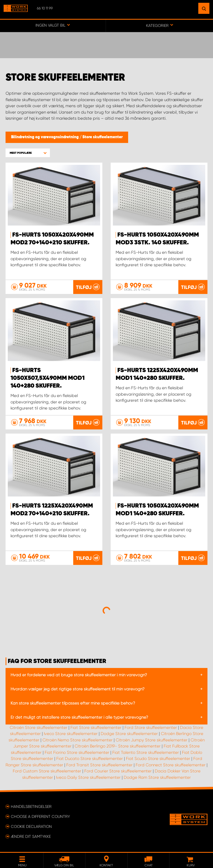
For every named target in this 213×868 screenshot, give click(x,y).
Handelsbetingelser (31, 806)
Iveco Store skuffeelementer (71, 734)
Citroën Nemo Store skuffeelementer (78, 740)
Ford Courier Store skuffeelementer (118, 771)
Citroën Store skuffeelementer (39, 728)
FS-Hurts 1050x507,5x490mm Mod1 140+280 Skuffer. (48, 378)
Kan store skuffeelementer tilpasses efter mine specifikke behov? (73, 703)
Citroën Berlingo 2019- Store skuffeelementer (118, 746)
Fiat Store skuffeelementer (96, 728)
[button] (28, 153)
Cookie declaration (31, 826)
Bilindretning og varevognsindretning (45, 137)
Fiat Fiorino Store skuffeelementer (77, 752)
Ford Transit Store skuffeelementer (99, 765)
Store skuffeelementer (102, 137)
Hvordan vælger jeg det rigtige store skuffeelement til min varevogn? (78, 689)
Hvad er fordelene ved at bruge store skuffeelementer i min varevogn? (79, 675)
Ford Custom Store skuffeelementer (47, 771)
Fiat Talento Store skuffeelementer (146, 752)
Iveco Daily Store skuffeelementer (88, 777)
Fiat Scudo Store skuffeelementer (158, 759)
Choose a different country (40, 816)
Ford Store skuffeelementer (151, 728)
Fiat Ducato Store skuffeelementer (90, 759)
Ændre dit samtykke (31, 836)
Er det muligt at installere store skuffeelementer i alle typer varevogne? (79, 717)
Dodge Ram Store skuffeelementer (157, 777)
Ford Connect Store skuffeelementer (171, 765)
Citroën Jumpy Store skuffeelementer (152, 740)
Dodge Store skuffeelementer (129, 734)
